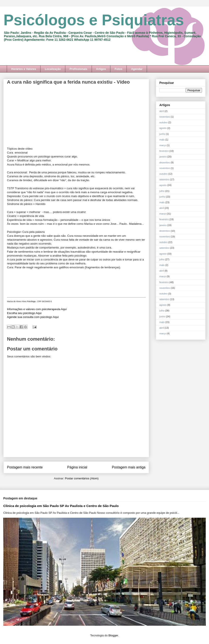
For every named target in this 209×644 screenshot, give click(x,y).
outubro (163, 122)
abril (162, 111)
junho (162, 134)
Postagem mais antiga (129, 467)
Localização (53, 69)
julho (162, 191)
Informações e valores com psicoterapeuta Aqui (37, 309)
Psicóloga (31, 301)
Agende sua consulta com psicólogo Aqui (33, 317)
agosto (163, 128)
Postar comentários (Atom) (82, 478)
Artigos (101, 69)
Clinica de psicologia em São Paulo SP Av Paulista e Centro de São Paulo (61, 506)
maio (162, 140)
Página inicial (77, 467)
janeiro (163, 157)
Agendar (137, 69)
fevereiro (164, 151)
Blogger (113, 635)
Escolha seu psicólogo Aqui (24, 313)
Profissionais (78, 69)
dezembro (165, 162)
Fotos (119, 69)
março (163, 145)
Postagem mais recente (25, 467)
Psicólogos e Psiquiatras (94, 20)
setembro (164, 179)
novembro (165, 117)
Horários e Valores (24, 69)
